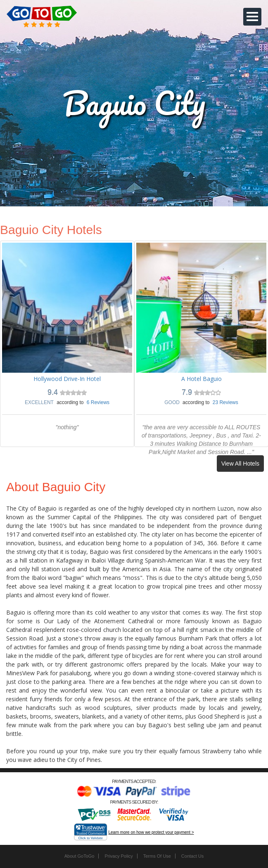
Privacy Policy (119, 856)
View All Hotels (240, 464)
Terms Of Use (157, 856)
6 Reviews (98, 402)
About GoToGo (79, 856)
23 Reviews (225, 402)
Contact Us (192, 856)
